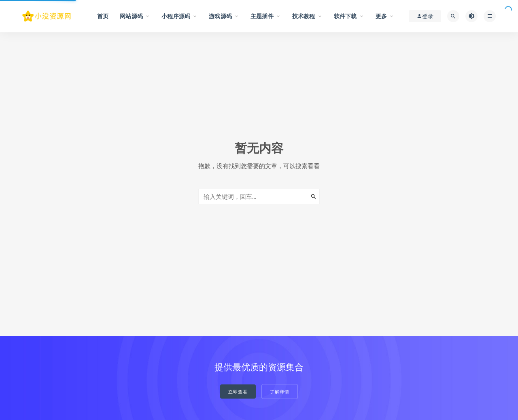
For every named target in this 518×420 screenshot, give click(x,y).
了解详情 (280, 392)
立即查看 (238, 392)
